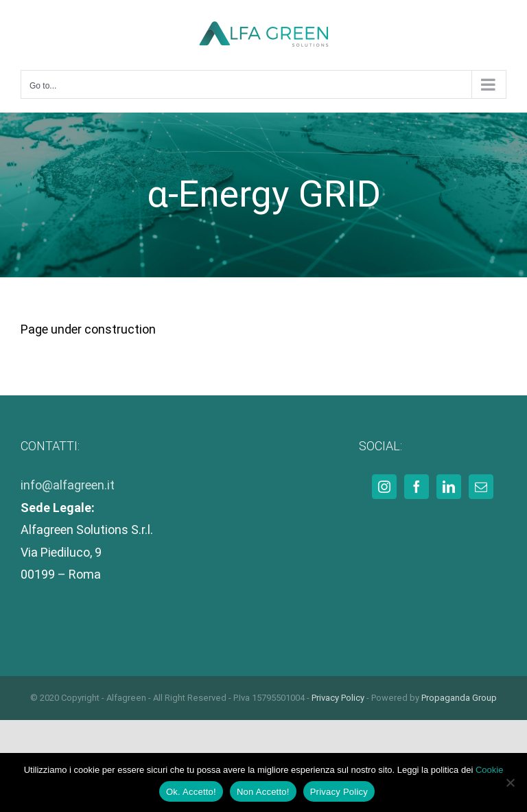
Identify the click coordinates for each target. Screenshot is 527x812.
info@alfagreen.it (68, 485)
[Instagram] (384, 487)
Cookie (489, 770)
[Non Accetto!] (510, 782)
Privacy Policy (338, 698)
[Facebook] (417, 487)
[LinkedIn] (449, 487)
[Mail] (481, 487)
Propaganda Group (459, 698)
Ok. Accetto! (191, 792)
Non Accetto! (263, 792)
